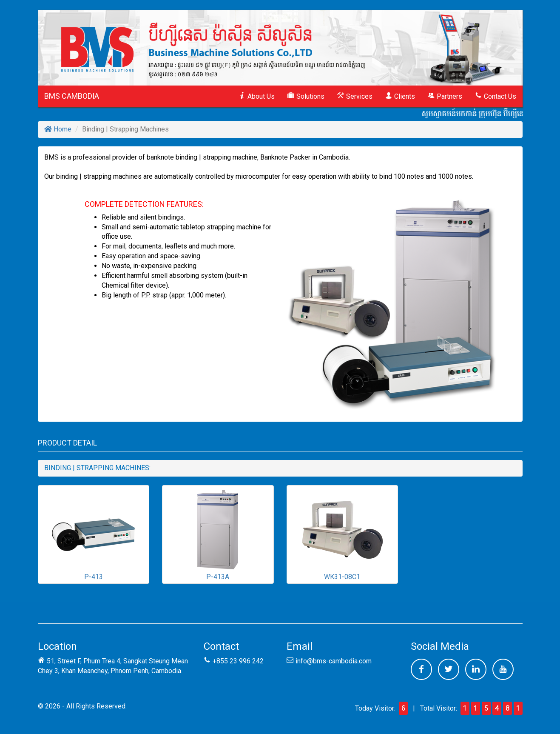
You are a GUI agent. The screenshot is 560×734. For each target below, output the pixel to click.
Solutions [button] (306, 96)
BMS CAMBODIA (72, 96)
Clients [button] (400, 96)
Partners (445, 96)
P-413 (94, 534)
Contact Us (496, 96)
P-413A (218, 534)
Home (58, 129)
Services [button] (355, 96)
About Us (257, 96)
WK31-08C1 (342, 534)
